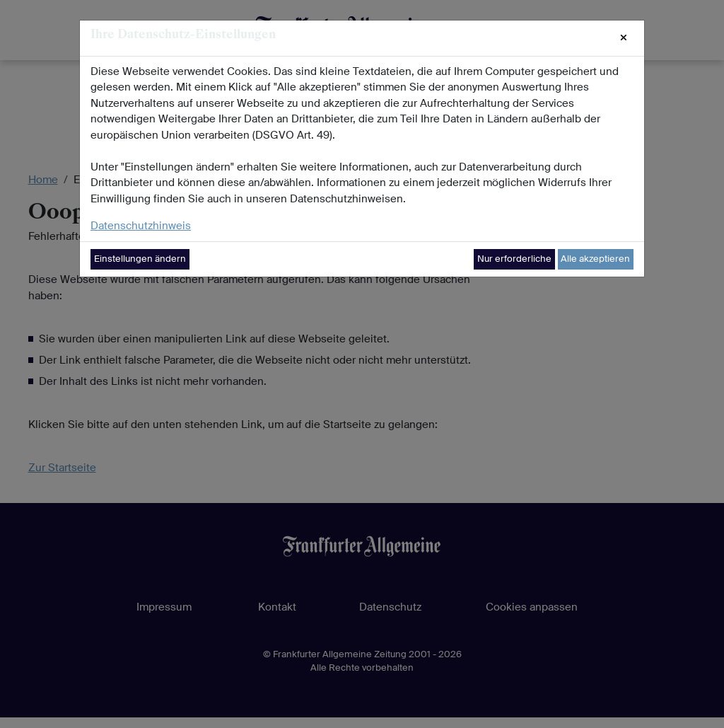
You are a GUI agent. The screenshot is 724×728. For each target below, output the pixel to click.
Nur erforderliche (514, 259)
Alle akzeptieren (595, 259)
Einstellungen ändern (140, 259)
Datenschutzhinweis (141, 226)
